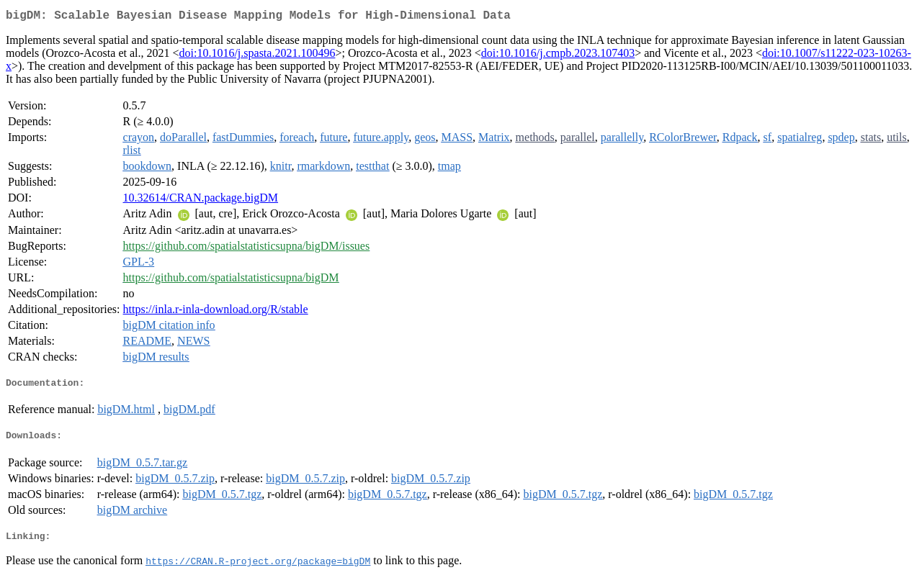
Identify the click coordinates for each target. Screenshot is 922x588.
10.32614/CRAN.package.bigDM (201, 200)
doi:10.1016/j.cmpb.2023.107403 (558, 56)
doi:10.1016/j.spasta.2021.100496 (258, 56)
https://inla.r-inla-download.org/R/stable (216, 312)
